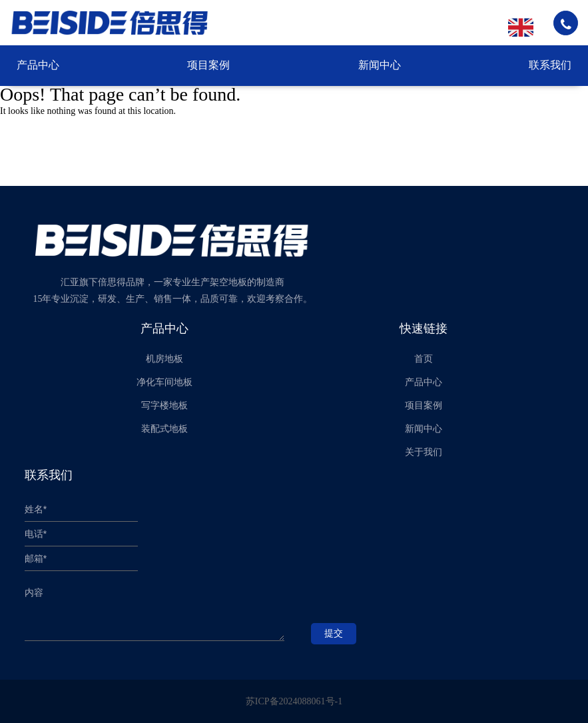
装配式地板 (164, 429)
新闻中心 (380, 65)
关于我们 (424, 452)
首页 (424, 359)
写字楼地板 (164, 405)
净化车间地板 (164, 382)
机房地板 (164, 359)
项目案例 (208, 65)
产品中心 (38, 65)
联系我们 (550, 65)
